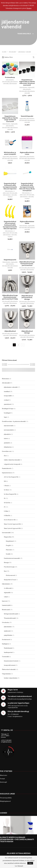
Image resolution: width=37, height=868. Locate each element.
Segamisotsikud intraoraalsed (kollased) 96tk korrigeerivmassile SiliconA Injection (10, 225)
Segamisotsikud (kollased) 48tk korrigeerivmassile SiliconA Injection (10, 186)
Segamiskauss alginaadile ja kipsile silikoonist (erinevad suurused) (27, 82)
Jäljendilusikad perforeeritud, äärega (27, 297)
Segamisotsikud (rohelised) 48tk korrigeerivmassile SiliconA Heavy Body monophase (27, 187)
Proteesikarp (10, 77)
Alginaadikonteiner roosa (27, 153)
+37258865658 (14, 714)
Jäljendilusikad (10, 331)
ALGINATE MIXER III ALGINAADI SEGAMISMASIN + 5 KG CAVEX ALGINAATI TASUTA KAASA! (17, 839)
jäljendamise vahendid (30, 92)
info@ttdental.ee (6, 742)
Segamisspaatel (10, 260)
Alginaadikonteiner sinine (27, 222)
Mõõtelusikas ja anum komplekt (10, 153)
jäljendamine (10, 80)
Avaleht (4, 52)
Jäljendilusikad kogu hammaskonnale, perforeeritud (27, 264)
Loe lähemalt (19, 866)
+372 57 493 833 (6, 740)
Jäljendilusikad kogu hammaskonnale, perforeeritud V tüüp (10, 297)
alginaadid (31, 87)
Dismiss (29, 8)
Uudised (4, 813)
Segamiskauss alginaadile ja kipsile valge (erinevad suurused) (10, 119)
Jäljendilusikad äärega (27, 332)
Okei (30, 863)
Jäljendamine (13, 83)
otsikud (10, 197)
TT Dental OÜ (7, 730)
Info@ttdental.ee (17, 716)
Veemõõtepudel (27, 116)
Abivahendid (12, 52)
